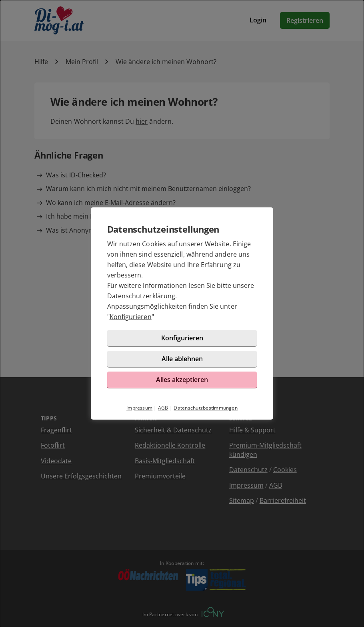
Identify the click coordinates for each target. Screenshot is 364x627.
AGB (163, 408)
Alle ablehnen (182, 359)
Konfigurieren (131, 317)
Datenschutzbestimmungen (206, 408)
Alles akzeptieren (182, 380)
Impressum (139, 408)
